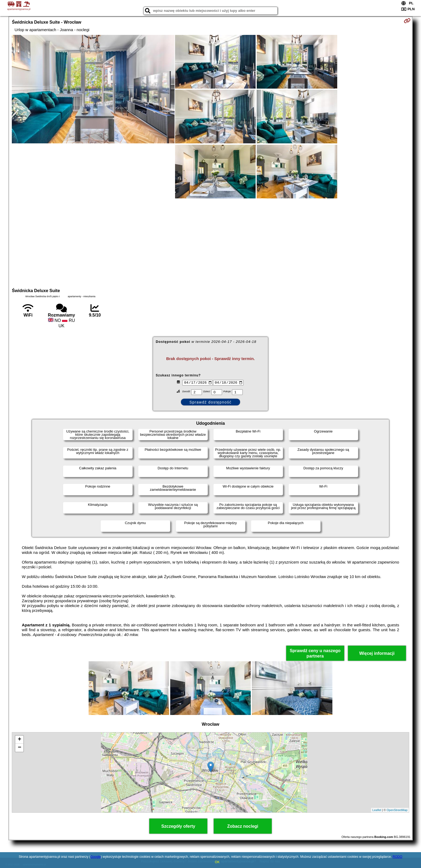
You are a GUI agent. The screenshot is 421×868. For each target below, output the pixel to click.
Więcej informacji (377, 653)
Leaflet (377, 810)
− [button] (19, 748)
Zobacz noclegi (243, 826)
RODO (397, 857)
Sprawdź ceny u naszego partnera (315, 653)
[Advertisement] (210, 242)
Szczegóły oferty (178, 826)
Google (95, 857)
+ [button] (19, 740)
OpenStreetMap (397, 810)
